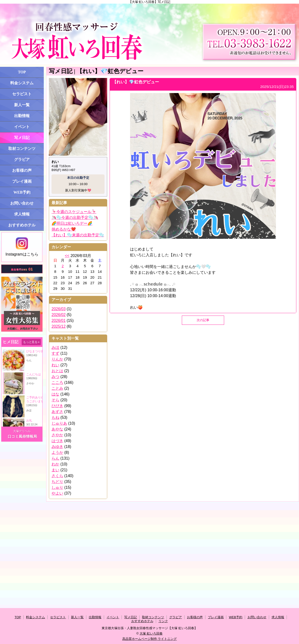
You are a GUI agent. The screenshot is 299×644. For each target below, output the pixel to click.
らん (55, 458)
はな (55, 394)
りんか (57, 359)
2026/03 (59, 309)
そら (55, 400)
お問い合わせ (22, 203)
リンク (163, 621)
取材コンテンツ (22, 149)
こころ (57, 382)
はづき (57, 441)
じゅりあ (59, 423)
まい (55, 470)
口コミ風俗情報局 (22, 436)
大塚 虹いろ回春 (151, 633)
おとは (57, 371)
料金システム (22, 83)
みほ (55, 348)
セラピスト (22, 94)
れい (55, 365)
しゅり (57, 487)
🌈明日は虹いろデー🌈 (72, 223)
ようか (57, 452)
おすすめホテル (22, 225)
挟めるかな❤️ (64, 229)
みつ (55, 377)
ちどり (57, 482)
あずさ (57, 412)
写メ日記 (22, 138)
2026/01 (59, 321)
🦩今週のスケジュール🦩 (74, 212)
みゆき (57, 447)
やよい (57, 493)
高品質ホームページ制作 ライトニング (150, 639)
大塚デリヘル (22, 431)
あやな (57, 429)
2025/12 (59, 326)
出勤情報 (22, 116)
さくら (57, 476)
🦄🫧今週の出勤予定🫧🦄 (75, 218)
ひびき (57, 406)
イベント (22, 127)
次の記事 (203, 320)
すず (55, 353)
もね (55, 417)
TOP (22, 72)
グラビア (22, 159)
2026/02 (59, 315)
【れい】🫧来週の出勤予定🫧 (78, 235)
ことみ (57, 388)
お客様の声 (22, 170)
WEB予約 (22, 192)
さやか (57, 435)
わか (55, 464)
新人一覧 (22, 105)
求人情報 (22, 214)
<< (67, 256)
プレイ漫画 (22, 181)
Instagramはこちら (22, 247)
